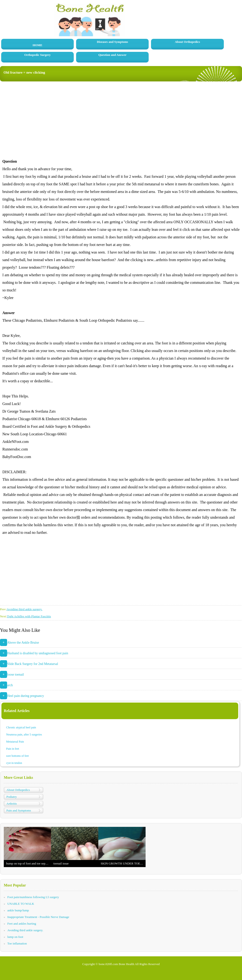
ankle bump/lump (18, 910)
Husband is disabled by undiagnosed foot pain (38, 653)
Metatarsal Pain (15, 742)
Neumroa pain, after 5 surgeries (24, 735)
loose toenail (15, 675)
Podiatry (12, 797)
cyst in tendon (14, 763)
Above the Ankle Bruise (23, 643)
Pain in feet (13, 749)
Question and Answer (112, 55)
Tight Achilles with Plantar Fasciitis (29, 616)
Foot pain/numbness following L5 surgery (33, 897)
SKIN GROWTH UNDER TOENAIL (123, 863)
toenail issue (61, 863)
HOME (37, 45)
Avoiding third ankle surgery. (24, 609)
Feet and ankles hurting (22, 924)
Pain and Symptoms (19, 810)
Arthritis (12, 804)
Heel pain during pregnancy (26, 696)
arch (10, 685)
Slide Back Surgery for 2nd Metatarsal (33, 664)
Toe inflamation (17, 943)
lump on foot (15, 937)
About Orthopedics (188, 42)
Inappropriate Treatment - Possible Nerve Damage (38, 917)
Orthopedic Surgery (38, 55)
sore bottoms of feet (17, 756)
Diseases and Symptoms (112, 42)
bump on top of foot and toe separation (29, 863)
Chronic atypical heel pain (21, 727)
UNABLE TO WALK (21, 904)
